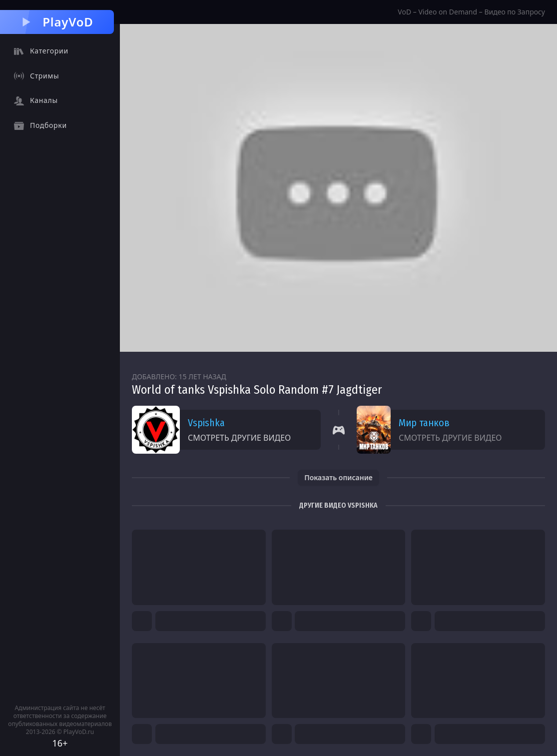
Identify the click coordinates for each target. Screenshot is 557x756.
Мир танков (424, 423)
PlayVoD (57, 22)
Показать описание (338, 477)
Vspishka (206, 423)
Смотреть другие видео (239, 438)
